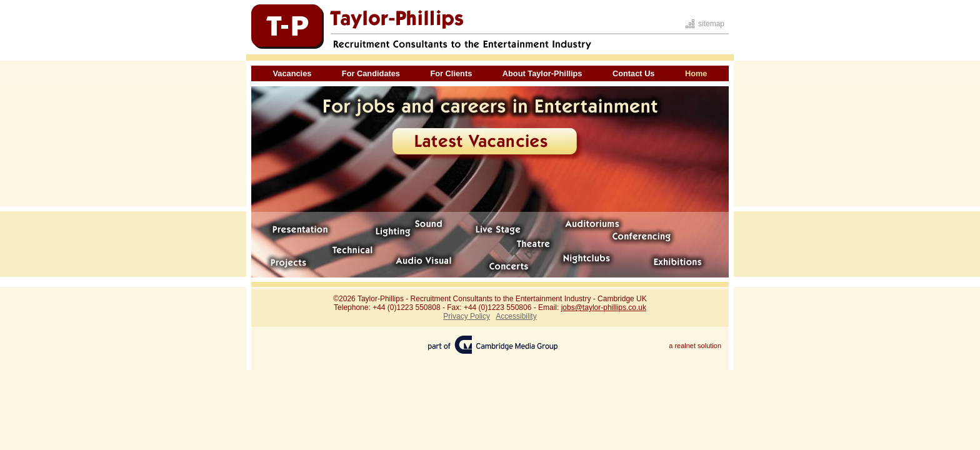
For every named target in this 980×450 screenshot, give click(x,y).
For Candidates (371, 73)
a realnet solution (695, 346)
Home (696, 73)
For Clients (451, 73)
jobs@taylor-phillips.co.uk (604, 307)
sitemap (711, 24)
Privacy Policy (467, 316)
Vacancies (292, 73)
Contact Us (634, 73)
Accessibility (516, 316)
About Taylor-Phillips (542, 73)
